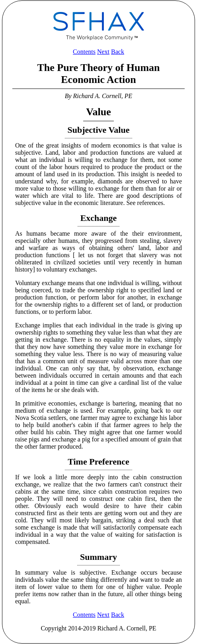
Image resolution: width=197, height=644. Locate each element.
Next (103, 52)
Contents (84, 52)
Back (118, 52)
